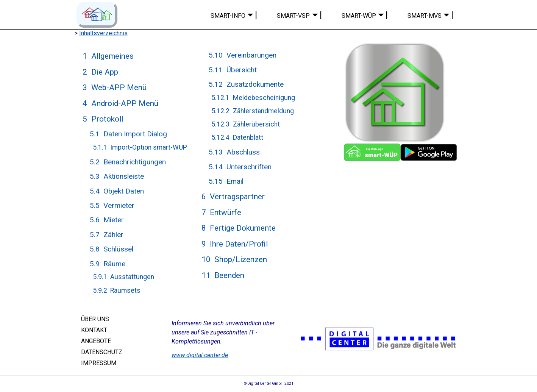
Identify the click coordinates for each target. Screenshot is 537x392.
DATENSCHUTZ (102, 352)
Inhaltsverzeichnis (103, 33)
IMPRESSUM (99, 363)
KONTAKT (94, 330)
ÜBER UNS (95, 319)
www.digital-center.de (200, 355)
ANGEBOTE (96, 341)
